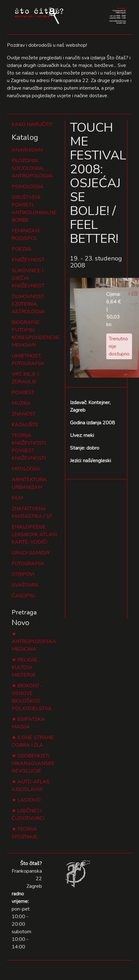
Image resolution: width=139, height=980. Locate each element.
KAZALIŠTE (25, 425)
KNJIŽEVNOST (28, 260)
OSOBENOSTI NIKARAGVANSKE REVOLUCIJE (33, 763)
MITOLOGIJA (26, 469)
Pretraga (24, 612)
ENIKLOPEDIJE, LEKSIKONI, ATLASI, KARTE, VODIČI (35, 535)
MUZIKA (21, 403)
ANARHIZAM (27, 150)
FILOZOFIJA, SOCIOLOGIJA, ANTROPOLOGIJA (32, 168)
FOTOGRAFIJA (28, 564)
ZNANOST (24, 414)
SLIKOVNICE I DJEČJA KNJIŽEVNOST (28, 278)
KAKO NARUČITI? (32, 124)
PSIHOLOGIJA (28, 187)
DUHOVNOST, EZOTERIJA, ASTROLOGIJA (28, 304)
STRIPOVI (23, 574)
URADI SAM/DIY (31, 553)
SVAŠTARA (25, 585)
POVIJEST (23, 392)
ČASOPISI (23, 596)
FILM (17, 498)
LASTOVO (29, 800)
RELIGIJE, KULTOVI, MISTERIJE (25, 667)
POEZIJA (22, 249)
